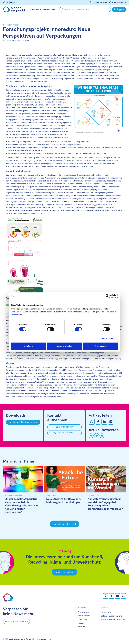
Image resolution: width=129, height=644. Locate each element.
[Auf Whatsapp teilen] (92, 422)
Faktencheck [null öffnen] (49, 9)
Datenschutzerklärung (111, 616)
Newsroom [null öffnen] (35, 9)
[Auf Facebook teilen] (98, 422)
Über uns (82, 619)
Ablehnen (28, 346)
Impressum (106, 612)
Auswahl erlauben (65, 346)
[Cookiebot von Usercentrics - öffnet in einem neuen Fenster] (107, 296)
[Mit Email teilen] (111, 422)
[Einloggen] (119, 9)
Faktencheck (84, 616)
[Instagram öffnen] (4, 2)
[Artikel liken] (91, 436)
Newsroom (83, 612)
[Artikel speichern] (102, 436)
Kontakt (82, 626)
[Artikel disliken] (97, 436)
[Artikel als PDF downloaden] (23, 422)
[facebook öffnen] (8, 2)
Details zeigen (107, 338)
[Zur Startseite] (15, 9)
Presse (81, 623)
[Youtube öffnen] (11, 2)
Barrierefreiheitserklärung (113, 620)
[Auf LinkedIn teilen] (104, 422)
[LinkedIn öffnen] (14, 2)
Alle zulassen (101, 346)
